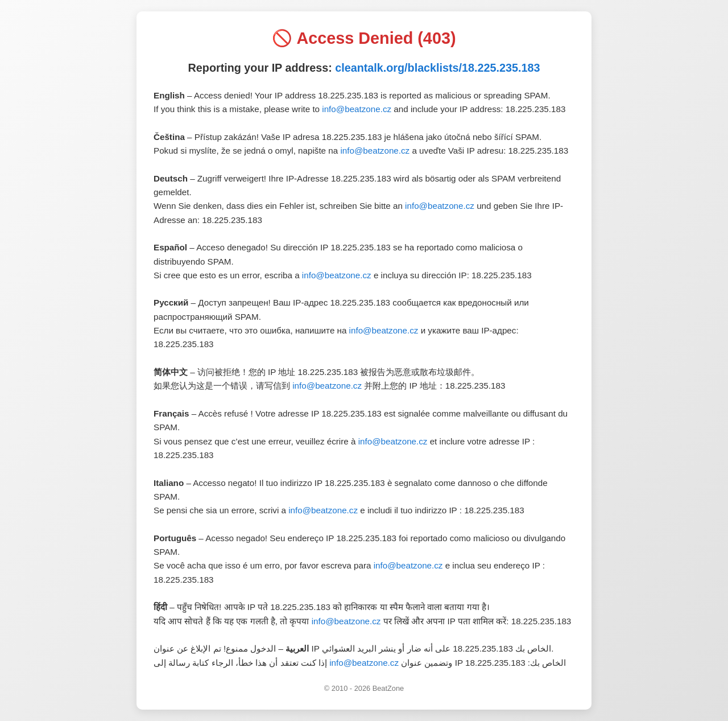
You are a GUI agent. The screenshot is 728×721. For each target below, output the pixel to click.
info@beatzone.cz (357, 109)
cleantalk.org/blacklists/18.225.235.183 (437, 68)
